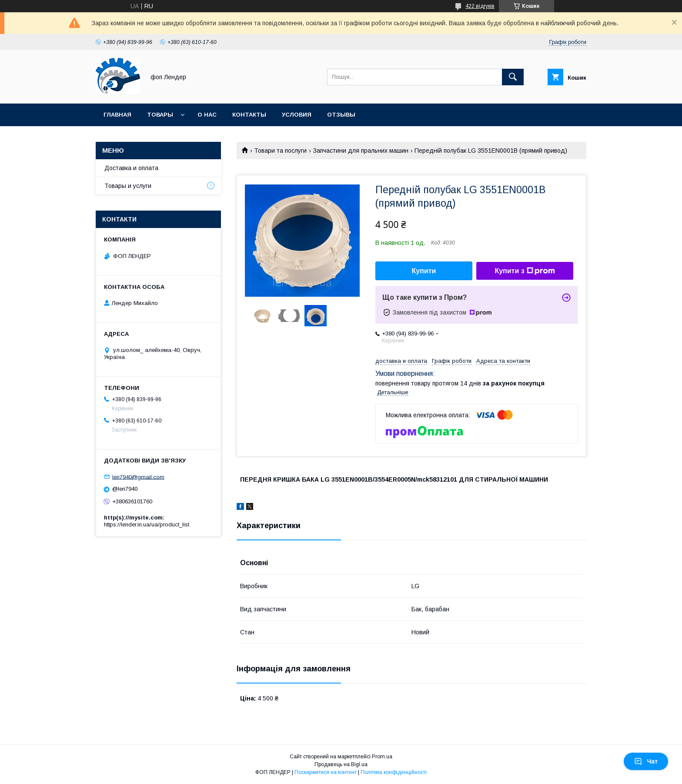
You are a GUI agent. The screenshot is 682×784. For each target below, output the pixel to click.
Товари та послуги (280, 151)
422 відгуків (480, 6)
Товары (160, 115)
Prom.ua (382, 757)
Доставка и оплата (131, 168)
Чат (646, 761)
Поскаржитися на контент (326, 772)
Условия (297, 115)
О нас (207, 115)
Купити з (525, 271)
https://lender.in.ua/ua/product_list (147, 524)
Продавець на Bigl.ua (341, 764)
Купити (424, 271)
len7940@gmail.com (138, 477)
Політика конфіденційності (394, 772)
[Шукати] (513, 77)
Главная (117, 115)
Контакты (249, 115)
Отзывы (341, 115)
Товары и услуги (128, 186)
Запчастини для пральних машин (361, 151)
